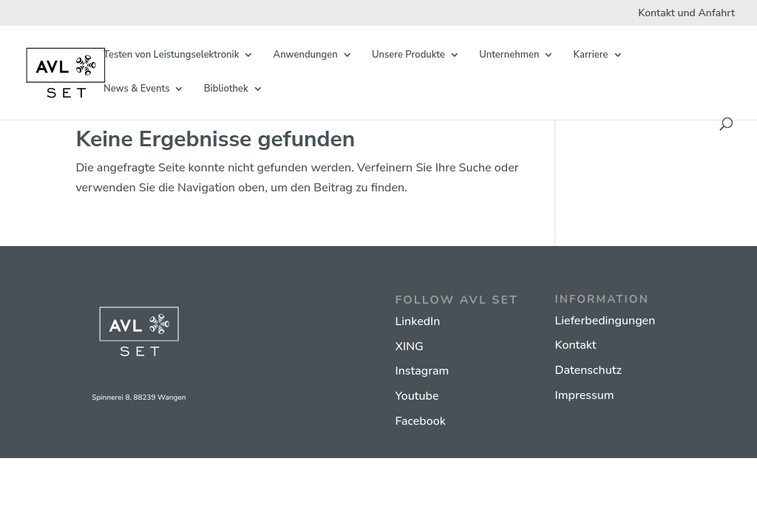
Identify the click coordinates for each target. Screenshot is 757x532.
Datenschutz (588, 370)
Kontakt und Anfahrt (686, 14)
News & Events (136, 89)
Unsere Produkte (408, 55)
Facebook (421, 421)
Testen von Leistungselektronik (171, 55)
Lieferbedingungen (605, 321)
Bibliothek (226, 89)
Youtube (417, 396)
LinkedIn (418, 321)
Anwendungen (306, 55)
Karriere (591, 55)
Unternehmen (509, 55)
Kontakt (576, 345)
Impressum (585, 395)
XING (410, 347)
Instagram (422, 371)
